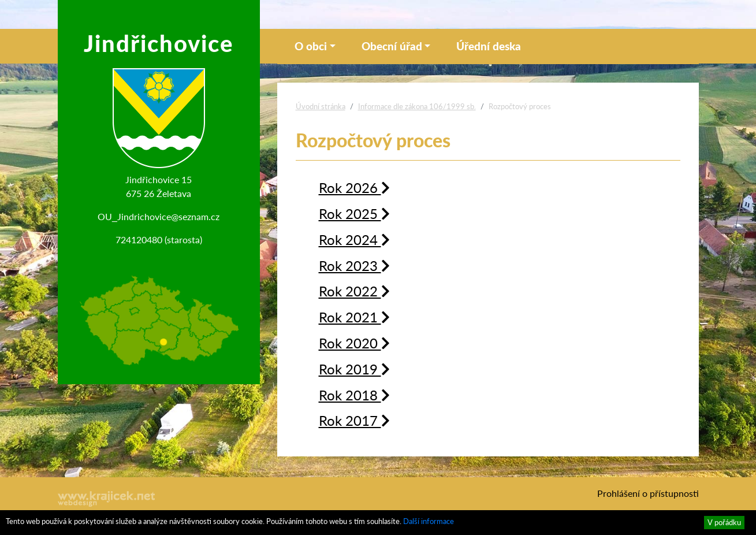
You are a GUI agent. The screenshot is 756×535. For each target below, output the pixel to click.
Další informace (429, 521)
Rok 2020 (354, 343)
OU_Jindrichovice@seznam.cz (159, 216)
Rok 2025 (354, 213)
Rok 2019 (354, 369)
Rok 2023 (354, 265)
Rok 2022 (354, 291)
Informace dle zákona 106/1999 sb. (417, 106)
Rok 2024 (354, 239)
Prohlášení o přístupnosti (648, 493)
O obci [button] (311, 46)
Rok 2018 (354, 395)
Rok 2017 (354, 420)
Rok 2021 (354, 317)
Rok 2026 (354, 187)
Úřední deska (489, 46)
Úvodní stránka (321, 106)
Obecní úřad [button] (392, 46)
